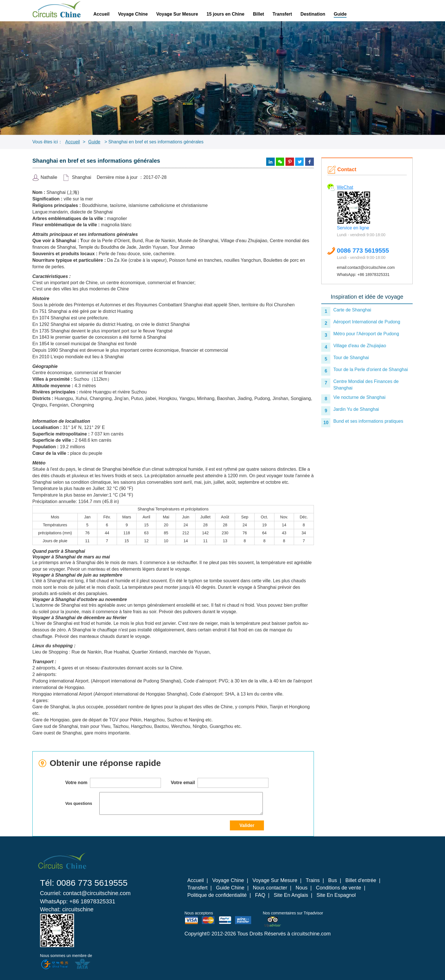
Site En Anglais (291, 895)
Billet (258, 14)
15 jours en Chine (225, 14)
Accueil (101, 14)
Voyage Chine (133, 14)
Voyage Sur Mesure (177, 14)
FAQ (260, 895)
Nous (302, 888)
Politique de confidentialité (217, 895)
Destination (313, 14)
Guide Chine (230, 888)
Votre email (220, 783)
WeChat (345, 187)
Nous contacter (270, 888)
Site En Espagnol (336, 895)
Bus (332, 880)
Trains (313, 880)
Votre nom (113, 783)
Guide (340, 14)
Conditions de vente (338, 888)
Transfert (282, 14)
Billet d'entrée (361, 880)
